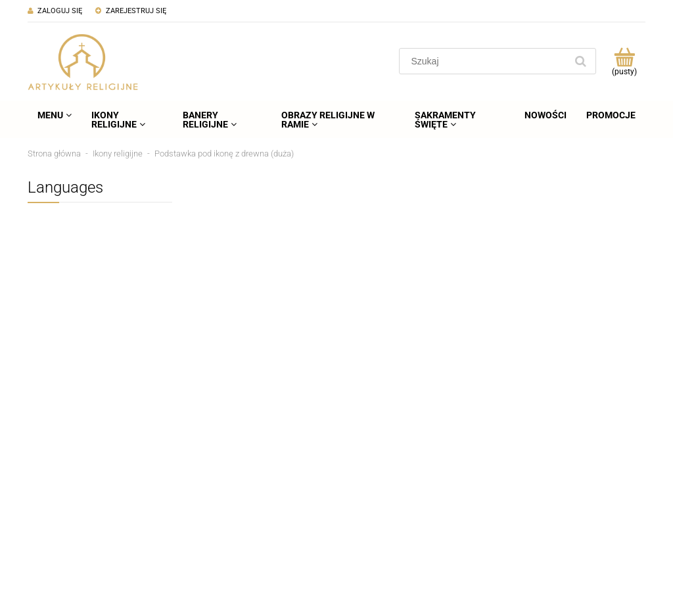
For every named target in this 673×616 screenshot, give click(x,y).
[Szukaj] (580, 61)
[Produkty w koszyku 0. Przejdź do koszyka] (624, 61)
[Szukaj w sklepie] (485, 61)
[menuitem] (55, 115)
